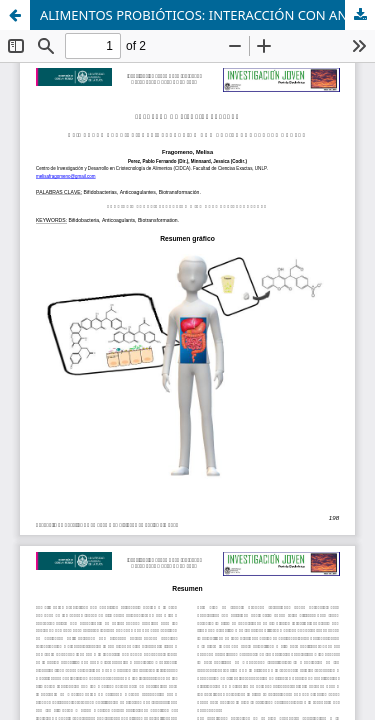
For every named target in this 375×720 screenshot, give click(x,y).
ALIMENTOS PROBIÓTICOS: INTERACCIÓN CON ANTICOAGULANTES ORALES (207, 15)
